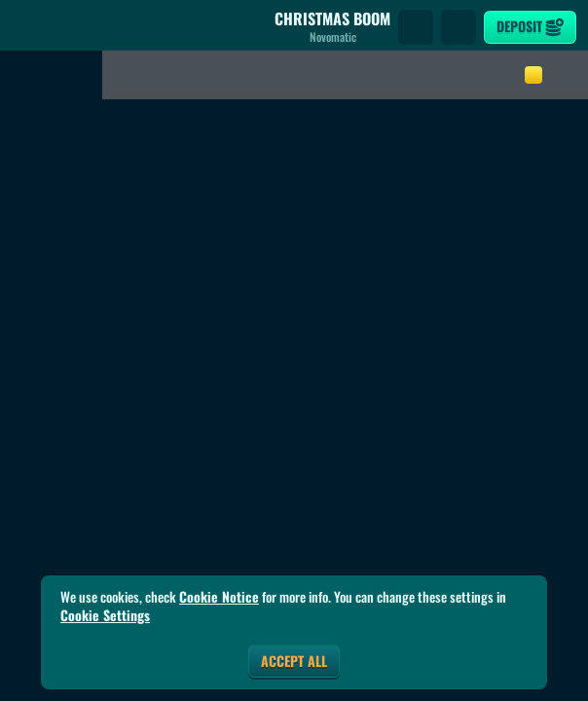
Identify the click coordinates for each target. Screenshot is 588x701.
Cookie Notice (219, 597)
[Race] (459, 27)
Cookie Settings (105, 615)
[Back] (29, 27)
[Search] (416, 27)
